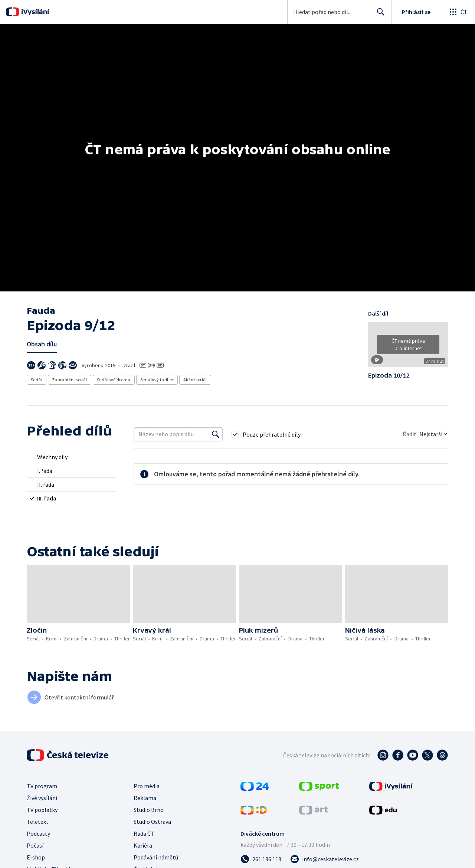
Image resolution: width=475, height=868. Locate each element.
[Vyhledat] (216, 436)
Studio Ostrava (152, 823)
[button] (408, 347)
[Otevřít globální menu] (458, 12)
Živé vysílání (42, 799)
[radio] (71, 459)
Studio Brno (149, 811)
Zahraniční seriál (70, 380)
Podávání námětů (156, 859)
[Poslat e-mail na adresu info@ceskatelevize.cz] (325, 861)
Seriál (37, 380)
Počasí (35, 847)
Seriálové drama (114, 380)
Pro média (147, 787)
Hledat (379, 15)
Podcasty (38, 835)
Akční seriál (195, 380)
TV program (42, 787)
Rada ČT (144, 835)
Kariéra (143, 847)
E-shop (36, 859)
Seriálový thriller (157, 380)
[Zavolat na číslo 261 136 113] (261, 861)
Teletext (38, 823)
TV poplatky (42, 811)
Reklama (145, 799)
